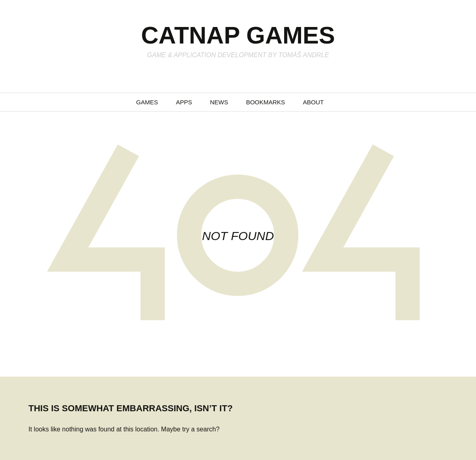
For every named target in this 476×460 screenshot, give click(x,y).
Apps (184, 102)
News (219, 102)
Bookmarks (265, 102)
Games (147, 102)
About (314, 102)
